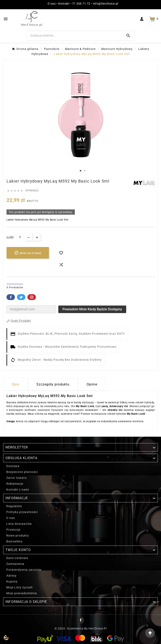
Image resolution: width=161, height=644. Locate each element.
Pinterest (32, 297)
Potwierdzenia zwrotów (24, 570)
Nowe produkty (18, 536)
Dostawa (13, 466)
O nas (52, 4)
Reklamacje (15, 484)
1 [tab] (80, 171)
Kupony (12, 581)
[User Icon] (142, 19)
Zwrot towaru (16, 478)
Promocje (13, 530)
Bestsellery (14, 541)
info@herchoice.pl (106, 4)
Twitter (21, 297)
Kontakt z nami (18, 490)
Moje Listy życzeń (19, 587)
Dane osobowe (17, 558)
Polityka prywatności (22, 512)
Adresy (11, 576)
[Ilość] (20, 237)
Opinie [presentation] (92, 384)
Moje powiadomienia (22, 593)
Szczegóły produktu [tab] (53, 384)
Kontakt (64, 4)
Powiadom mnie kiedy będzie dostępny (92, 309)
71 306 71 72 (81, 4)
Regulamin (14, 506)
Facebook (11, 297)
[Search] (128, 36)
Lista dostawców (19, 524)
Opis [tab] (16, 384)
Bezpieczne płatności (22, 472)
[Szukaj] (75, 35)
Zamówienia (15, 564)
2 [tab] (85, 171)
